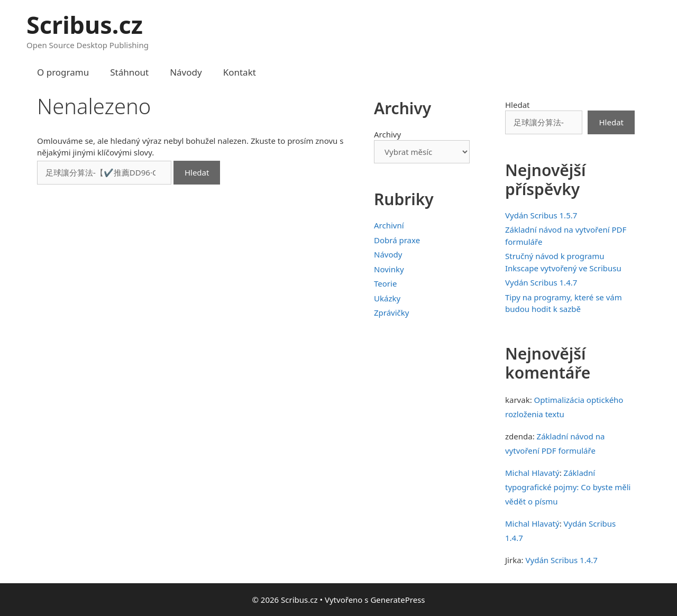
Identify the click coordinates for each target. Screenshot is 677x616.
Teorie (385, 283)
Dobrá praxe (397, 240)
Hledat (518, 105)
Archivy (387, 134)
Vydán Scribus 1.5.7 (541, 215)
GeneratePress (397, 600)
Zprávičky (391, 312)
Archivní (389, 225)
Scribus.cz (85, 25)
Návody (186, 72)
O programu (63, 72)
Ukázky (387, 298)
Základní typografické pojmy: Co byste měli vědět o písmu (568, 487)
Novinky (389, 269)
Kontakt (240, 72)
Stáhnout (129, 72)
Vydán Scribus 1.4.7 (541, 282)
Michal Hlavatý (532, 473)
